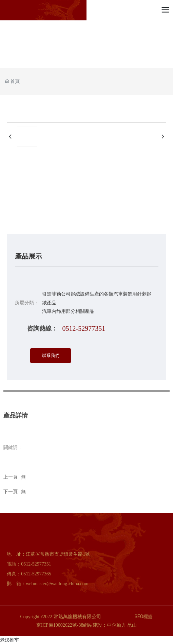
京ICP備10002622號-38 (60, 625)
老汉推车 (9, 640)
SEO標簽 (144, 616)
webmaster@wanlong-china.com (57, 584)
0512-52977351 (84, 328)
